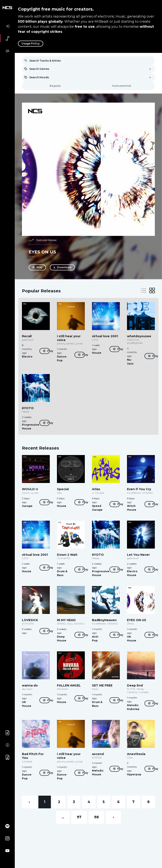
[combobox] (88, 69)
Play (37, 267)
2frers (32, 257)
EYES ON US (42, 252)
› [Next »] (113, 817)
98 (96, 817)
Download (63, 267)
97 (79, 817)
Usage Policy (31, 43)
